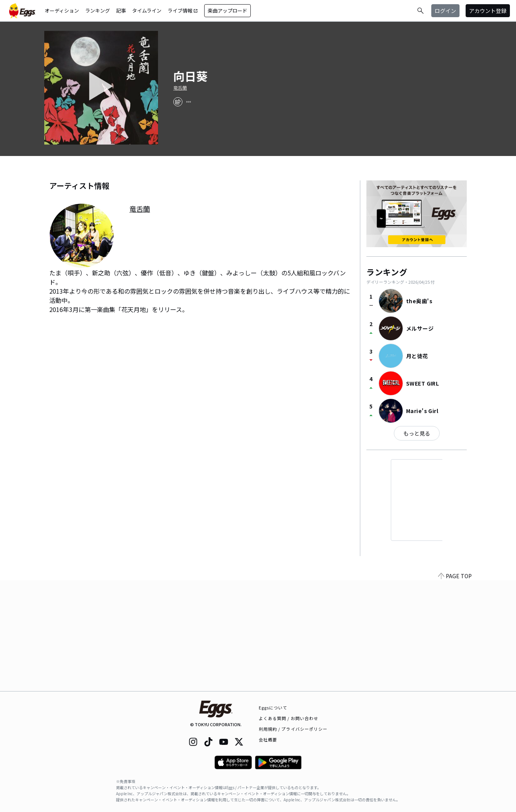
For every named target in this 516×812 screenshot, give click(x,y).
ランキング (98, 10)
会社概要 (268, 740)
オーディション (62, 10)
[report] (189, 102)
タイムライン (147, 10)
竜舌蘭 (180, 88)
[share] (178, 102)
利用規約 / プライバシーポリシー (293, 729)
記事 (121, 10)
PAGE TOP (455, 687)
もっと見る (417, 433)
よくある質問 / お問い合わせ (289, 718)
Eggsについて (273, 707)
